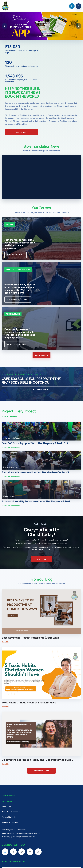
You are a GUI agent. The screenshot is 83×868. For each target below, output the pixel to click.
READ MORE (42, 559)
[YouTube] (30, 852)
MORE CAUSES (41, 355)
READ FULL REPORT (41, 389)
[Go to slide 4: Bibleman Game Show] (46, 37)
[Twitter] (22, 852)
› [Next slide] (78, 26)
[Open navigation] (79, 6)
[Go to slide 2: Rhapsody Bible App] (40, 37)
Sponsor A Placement (18, 299)
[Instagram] (38, 852)
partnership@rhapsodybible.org (23, 837)
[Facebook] (13, 852)
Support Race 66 (15, 255)
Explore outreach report (11, 448)
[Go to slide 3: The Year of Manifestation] (43, 37)
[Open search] (72, 6)
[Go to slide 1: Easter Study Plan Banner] (37, 37)
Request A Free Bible (10, 822)
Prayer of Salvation (9, 817)
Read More (7, 642)
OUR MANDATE (22, 132)
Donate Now (6, 807)
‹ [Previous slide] (5, 26)
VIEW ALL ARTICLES (42, 771)
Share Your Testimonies (11, 812)
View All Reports (9, 417)
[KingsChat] (5, 852)
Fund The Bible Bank (17, 344)
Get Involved (7, 801)
